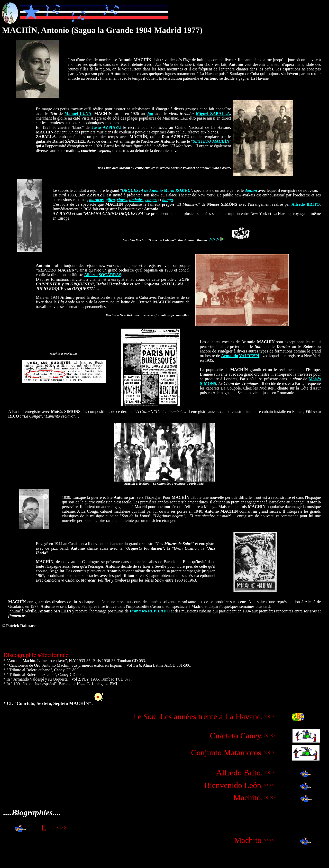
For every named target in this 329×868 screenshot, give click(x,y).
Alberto (91, 275)
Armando (230, 356)
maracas (96, 200)
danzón (251, 190)
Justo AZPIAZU (106, 127)
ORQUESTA (133, 190)
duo (150, 114)
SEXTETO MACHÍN (211, 141)
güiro (110, 200)
